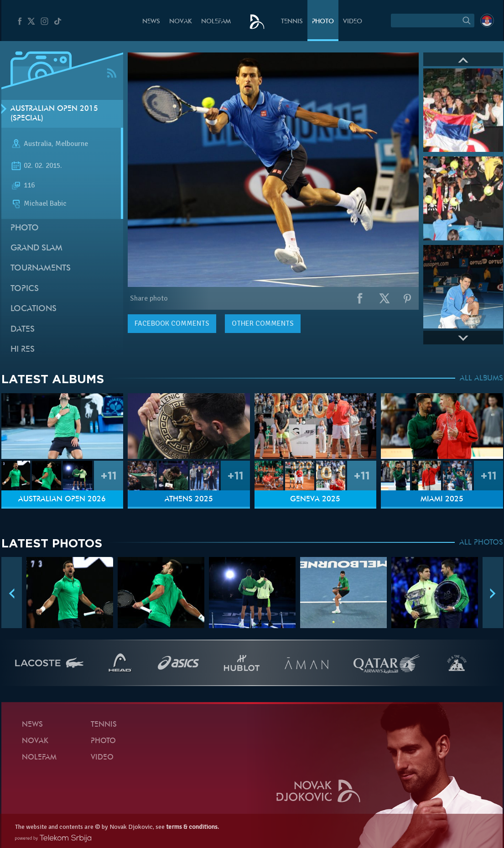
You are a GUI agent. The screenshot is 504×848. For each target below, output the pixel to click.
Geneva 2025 (315, 499)
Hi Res (23, 350)
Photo (323, 22)
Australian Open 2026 (62, 499)
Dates (23, 330)
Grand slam (36, 248)
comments (172, 323)
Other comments (263, 323)
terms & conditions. (192, 827)
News (151, 22)
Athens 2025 (189, 499)
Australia (38, 144)
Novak (181, 22)
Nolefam (216, 22)
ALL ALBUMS (481, 379)
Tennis (292, 22)
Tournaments (41, 268)
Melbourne (72, 144)
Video (353, 22)
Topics (25, 289)
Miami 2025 (442, 499)
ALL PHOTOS (481, 543)
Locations (34, 309)
